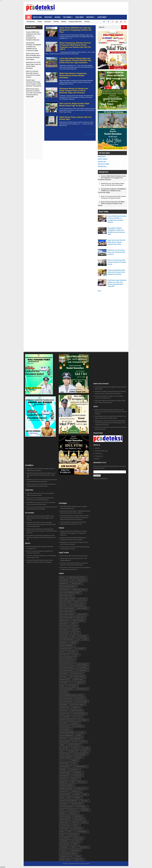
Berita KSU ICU (80, 602)
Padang (85, 751)
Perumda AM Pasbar (66, 788)
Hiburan (74, 642)
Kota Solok (77, 717)
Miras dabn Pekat (76, 739)
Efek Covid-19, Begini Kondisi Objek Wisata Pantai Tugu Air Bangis (74, 105)
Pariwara (78, 757)
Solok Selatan (65, 825)
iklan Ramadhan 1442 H (67, 667)
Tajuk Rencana (65, 838)
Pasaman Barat (65, 767)
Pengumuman (77, 776)
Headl (85, 639)
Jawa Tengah (72, 686)
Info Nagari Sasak (77, 673)
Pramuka (77, 798)
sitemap (97, 448)
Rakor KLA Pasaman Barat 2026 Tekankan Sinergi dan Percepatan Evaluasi (33, 74)
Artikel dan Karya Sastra (76, 577)
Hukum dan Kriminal (66, 646)
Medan (79, 736)
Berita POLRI (82, 614)
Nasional (58, 17)
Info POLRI (63, 677)
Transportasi (75, 850)
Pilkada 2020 (64, 791)
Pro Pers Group (77, 804)
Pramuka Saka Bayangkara (68, 801)
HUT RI (62, 652)
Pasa (74, 763)
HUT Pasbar (80, 649)
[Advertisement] (93, 9)
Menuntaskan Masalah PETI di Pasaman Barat (74, 556)
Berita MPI (63, 605)
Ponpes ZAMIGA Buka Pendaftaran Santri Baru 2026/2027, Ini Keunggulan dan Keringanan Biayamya (33, 36)
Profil (62, 810)
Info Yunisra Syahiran (77, 677)
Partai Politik (64, 763)
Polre (62, 798)
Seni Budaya (78, 816)
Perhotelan (64, 779)
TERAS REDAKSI (64, 844)
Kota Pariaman (65, 717)
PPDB (69, 798)
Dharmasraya (64, 633)
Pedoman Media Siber (75, 22)
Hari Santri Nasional (66, 639)
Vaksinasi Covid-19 (66, 857)
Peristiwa (74, 779)
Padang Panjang (65, 754)
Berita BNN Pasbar (79, 590)
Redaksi (64, 22)
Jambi (62, 686)
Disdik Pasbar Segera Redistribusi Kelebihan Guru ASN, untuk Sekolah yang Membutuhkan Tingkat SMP (34, 93)
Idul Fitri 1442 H (65, 655)
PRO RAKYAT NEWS (103, 164)
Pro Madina (64, 804)
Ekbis (73, 636)
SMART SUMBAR (103, 159)
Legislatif (75, 723)
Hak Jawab (82, 636)
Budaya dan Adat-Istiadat (68, 627)
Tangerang (64, 841)
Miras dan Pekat (65, 742)
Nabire (62, 745)
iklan (75, 655)
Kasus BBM (63, 692)
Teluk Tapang (76, 841)
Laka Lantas (64, 723)
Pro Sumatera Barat (66, 807)
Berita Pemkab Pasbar (67, 608)
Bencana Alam (76, 583)
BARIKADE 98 (64, 583)
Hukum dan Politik (65, 649)
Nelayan (86, 748)
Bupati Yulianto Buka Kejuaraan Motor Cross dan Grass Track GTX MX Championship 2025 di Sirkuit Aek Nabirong (111, 412)
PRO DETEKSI (76, 864)
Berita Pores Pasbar (66, 618)
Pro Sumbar (68, 17)
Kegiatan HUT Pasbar (77, 704)
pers (73, 782)
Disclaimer (48, 22)
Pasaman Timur (80, 767)
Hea (78, 639)
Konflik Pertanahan (79, 714)
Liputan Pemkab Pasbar (67, 732)
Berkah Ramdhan (78, 621)
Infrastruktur (65, 680)
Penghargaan (64, 776)
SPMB (62, 832)
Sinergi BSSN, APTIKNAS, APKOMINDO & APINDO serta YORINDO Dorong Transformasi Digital (34, 47)
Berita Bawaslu (65, 590)
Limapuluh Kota (65, 726)
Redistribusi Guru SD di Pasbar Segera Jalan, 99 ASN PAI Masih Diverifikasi (33, 65)
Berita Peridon (82, 608)
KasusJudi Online (81, 701)
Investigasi (48, 17)
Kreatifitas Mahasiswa (67, 720)
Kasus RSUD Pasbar (66, 701)
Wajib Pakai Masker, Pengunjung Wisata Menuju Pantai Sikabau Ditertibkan (73, 75)
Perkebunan (64, 782)
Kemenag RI (76, 708)
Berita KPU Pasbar (66, 602)
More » (100, 291)
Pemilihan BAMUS (65, 773)
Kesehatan (63, 711)
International (78, 680)
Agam (62, 577)
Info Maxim (63, 673)
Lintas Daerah (78, 726)
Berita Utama (37, 17)
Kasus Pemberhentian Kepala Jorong (71, 695)
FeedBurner (104, 479)
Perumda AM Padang (66, 785)
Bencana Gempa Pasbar (67, 587)
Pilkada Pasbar (65, 794)
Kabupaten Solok (82, 689)
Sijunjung (75, 822)
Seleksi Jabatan (65, 816)
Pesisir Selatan (81, 788)
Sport (69, 832)
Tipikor (73, 847)
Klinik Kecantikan (76, 711)
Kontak (40, 22)
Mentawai (63, 739)
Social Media (79, 17)
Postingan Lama (90, 134)
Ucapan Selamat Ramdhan (68, 853)
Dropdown (91, 17)
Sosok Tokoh (77, 829)
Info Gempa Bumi (82, 670)
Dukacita (76, 633)
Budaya (74, 624)
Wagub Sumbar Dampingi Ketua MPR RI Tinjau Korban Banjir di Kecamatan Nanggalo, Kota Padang (40, 518)
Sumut (62, 835)
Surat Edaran (73, 835)
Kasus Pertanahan (66, 698)
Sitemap (56, 22)
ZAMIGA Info (79, 860)
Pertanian (81, 782)
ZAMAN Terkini (102, 162)
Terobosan (64, 847)
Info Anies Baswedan (66, 670)
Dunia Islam (64, 636)
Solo (84, 822)
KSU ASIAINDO (82, 720)
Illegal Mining (82, 667)
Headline (63, 642)
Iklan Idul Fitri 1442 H (66, 661)
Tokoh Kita (63, 850)
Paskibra (63, 770)
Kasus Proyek (80, 698)
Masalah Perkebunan (66, 736)
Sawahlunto (73, 813)
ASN (73, 580)
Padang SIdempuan (66, 757)
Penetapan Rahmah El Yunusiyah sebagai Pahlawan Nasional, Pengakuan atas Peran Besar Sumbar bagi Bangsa (41, 524)
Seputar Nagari (65, 819)
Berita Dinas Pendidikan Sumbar (70, 593)
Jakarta (79, 683)
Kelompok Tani (64, 708)
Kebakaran (63, 704)
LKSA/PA (81, 732)
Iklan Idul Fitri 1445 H (66, 664)
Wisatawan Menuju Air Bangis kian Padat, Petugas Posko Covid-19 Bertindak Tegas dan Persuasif (74, 91)
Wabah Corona (65, 860)
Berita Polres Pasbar (67, 614)
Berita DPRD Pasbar (66, 596)
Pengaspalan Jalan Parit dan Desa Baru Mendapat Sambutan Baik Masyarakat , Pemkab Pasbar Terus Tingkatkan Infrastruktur (110, 423)
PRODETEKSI (102, 157)
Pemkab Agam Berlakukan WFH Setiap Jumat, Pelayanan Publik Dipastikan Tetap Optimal (34, 83)
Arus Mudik (64, 580)
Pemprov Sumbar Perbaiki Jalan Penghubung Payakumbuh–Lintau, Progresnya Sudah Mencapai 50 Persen (42, 531)
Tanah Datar (78, 838)
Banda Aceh (81, 580)
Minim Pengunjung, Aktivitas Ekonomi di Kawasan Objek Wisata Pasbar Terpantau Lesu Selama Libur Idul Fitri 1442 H (75, 46)
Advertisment (102, 17)
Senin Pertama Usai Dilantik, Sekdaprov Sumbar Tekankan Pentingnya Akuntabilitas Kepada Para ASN (41, 537)
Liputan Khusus (65, 729)
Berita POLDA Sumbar (66, 611)
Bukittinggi (64, 630)
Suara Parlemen (81, 832)
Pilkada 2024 (76, 791)
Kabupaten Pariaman (66, 689)
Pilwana (77, 794)
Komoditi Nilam (65, 714)
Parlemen (74, 760)
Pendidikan (77, 773)
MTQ (76, 742)
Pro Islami (84, 801)
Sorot (75, 825)
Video (78, 857)
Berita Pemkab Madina (77, 605)
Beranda (87, 22)
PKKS (85, 794)
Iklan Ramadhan (82, 664)
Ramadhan (85, 810)
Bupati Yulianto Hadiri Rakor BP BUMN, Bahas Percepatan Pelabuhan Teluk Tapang (33, 56)
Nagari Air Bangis (74, 745)
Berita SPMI (80, 618)
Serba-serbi (64, 822)
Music (84, 742)
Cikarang (75, 630)
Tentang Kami (31, 22)
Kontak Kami (99, 453)
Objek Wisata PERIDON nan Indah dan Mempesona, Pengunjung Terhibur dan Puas (75, 30)
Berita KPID (82, 599)
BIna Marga (64, 624)
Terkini (75, 844)
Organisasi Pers (73, 751)
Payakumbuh (74, 770)
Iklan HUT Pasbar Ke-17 (67, 658)
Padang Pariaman (80, 754)
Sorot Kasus (64, 829)
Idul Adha (72, 652)
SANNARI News (102, 166)
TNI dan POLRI (83, 847)
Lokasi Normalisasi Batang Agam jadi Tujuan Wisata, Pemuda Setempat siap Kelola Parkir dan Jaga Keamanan (75, 60)
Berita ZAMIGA (64, 621)
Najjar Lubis (64, 748)
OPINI (62, 751)
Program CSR (73, 810)
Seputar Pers (79, 819)
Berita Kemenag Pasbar (67, 599)
